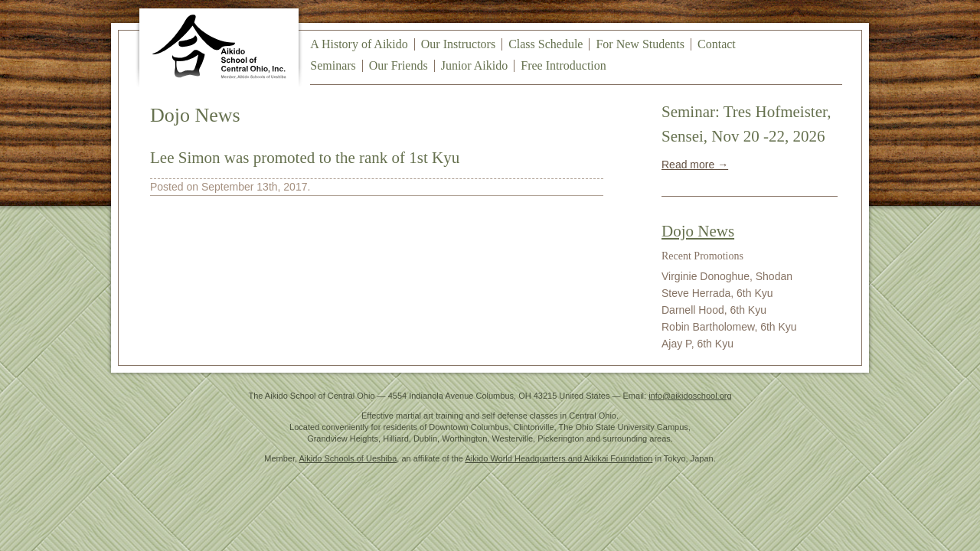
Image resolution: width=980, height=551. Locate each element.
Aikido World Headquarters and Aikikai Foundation (559, 458)
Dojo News (698, 231)
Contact (717, 44)
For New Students (640, 44)
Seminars (333, 65)
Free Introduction (563, 65)
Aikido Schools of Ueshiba (348, 458)
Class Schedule (546, 44)
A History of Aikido (359, 44)
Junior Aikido (475, 65)
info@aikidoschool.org (690, 396)
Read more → (695, 165)
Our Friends (399, 65)
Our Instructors (458, 44)
